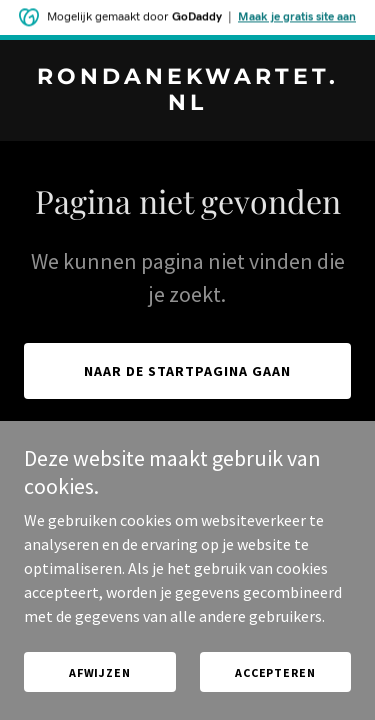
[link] (187, 104)
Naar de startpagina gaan (187, 371)
